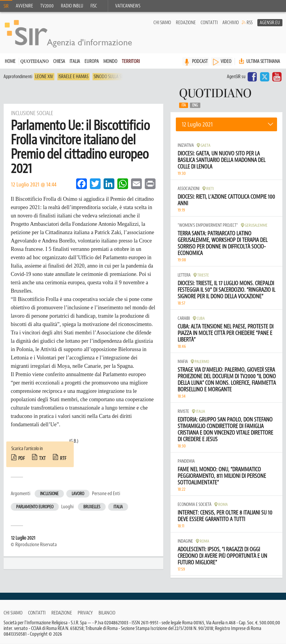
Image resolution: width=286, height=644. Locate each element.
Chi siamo (162, 23)
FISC (94, 6)
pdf (21, 459)
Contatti (209, 23)
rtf (63, 459)
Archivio (231, 23)
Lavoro (78, 494)
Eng (195, 106)
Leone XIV (44, 77)
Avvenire (24, 6)
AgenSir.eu (270, 23)
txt (42, 459)
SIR (6, 6)
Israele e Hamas (73, 77)
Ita (184, 106)
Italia (75, 62)
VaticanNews (128, 6)
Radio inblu (72, 6)
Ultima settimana (259, 62)
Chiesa (59, 62)
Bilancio (107, 613)
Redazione (186, 23)
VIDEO (226, 62)
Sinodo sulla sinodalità (117, 77)
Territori (131, 62)
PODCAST (200, 62)
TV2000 (47, 6)
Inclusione (49, 494)
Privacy (85, 613)
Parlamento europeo (35, 507)
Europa (92, 62)
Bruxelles (92, 507)
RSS (250, 23)
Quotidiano (34, 62)
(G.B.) (74, 441)
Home (10, 62)
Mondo (110, 62)
